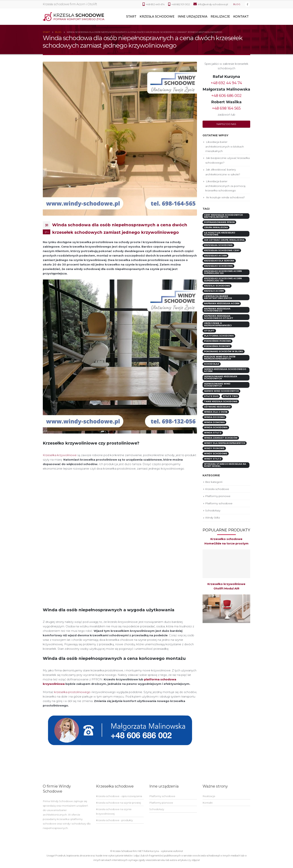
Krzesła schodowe (157, 17)
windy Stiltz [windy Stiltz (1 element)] (213, 459)
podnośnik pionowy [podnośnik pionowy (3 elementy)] (217, 346)
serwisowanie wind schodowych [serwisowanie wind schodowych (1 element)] (217, 385)
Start (131, 17)
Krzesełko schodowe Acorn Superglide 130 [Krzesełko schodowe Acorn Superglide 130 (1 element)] (223, 279)
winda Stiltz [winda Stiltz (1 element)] (213, 433)
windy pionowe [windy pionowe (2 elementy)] (214, 448)
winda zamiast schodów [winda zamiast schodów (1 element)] (221, 438)
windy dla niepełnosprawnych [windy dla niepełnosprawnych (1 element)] (225, 443)
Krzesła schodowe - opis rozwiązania (119, 796)
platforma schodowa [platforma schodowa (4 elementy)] (219, 336)
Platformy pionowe (218, 496)
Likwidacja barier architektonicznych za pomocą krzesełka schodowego (225, 186)
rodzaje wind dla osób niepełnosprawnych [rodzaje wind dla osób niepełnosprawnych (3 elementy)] (220, 358)
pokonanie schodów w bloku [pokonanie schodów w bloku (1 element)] (224, 351)
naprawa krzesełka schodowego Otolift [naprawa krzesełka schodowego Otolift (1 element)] (219, 317)
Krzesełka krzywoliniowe (60, 455)
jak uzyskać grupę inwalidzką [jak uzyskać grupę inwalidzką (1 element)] (224, 240)
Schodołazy (213, 510)
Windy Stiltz (213, 518)
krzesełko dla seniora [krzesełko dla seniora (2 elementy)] (219, 261)
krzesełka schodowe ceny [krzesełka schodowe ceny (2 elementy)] (222, 250)
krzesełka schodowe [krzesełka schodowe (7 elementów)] (218, 245)
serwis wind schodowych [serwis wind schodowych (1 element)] (221, 391)
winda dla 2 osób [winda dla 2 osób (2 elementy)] (216, 412)
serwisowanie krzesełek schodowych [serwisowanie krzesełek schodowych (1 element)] (221, 377)
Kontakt (241, 17)
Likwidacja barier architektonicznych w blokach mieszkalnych (225, 146)
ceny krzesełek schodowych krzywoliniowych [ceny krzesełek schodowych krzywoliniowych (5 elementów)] (223, 216)
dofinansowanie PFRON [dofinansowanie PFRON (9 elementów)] (219, 222)
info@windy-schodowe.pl (213, 4)
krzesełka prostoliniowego (72, 692)
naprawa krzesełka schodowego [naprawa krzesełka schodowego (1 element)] (217, 310)
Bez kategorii (214, 482)
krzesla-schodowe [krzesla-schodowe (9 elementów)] (217, 286)
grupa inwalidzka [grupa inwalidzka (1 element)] (216, 227)
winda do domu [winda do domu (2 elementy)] (214, 417)
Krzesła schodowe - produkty (114, 820)
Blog (237, 4)
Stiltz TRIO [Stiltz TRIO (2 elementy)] (230, 396)
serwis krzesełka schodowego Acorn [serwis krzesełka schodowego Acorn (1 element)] (225, 370)
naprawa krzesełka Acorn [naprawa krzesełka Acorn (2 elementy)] (222, 303)
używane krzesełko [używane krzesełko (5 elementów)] (217, 407)
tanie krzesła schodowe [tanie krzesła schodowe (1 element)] (221, 401)
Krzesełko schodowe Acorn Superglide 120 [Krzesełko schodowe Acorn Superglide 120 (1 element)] (223, 272)
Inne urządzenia (193, 17)
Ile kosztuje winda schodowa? (225, 197)
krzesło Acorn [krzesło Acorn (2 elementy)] (214, 291)
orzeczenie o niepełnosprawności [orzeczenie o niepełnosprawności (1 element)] (218, 324)
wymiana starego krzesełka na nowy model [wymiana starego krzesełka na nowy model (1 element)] (225, 465)
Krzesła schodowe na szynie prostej (118, 803)
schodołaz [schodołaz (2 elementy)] (212, 364)
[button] (226, 124)
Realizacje (220, 17)
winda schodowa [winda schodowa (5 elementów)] (216, 427)
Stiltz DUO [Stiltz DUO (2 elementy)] (211, 396)
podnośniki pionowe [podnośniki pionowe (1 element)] (218, 341)
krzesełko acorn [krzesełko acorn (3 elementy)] (215, 256)
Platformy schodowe (219, 503)
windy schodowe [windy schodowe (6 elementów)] (216, 454)
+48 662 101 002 (179, 4)
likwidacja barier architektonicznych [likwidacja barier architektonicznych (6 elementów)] (218, 297)
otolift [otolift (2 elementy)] (209, 331)
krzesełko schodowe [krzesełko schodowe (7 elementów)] (218, 266)
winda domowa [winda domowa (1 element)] (214, 422)
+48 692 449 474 (154, 4)
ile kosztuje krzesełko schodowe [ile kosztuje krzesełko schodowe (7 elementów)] (220, 234)
